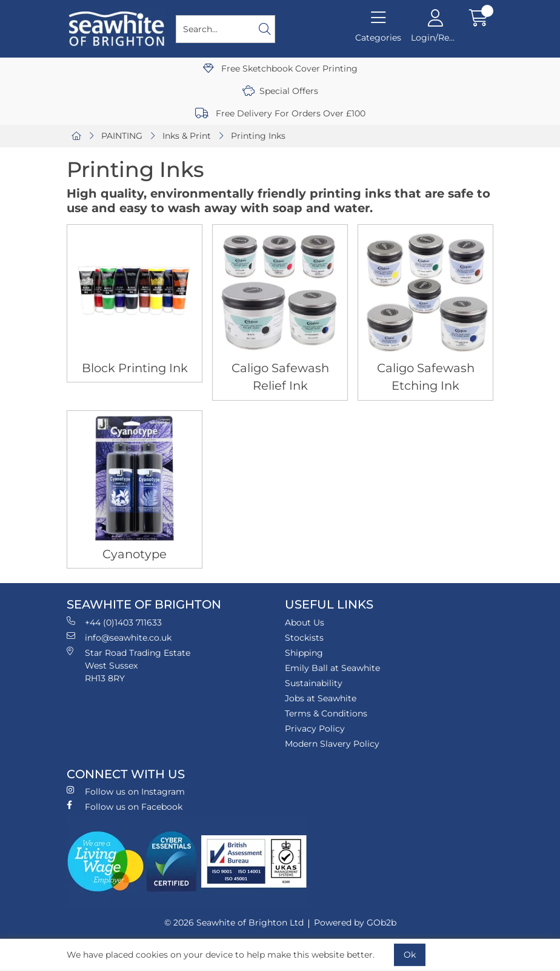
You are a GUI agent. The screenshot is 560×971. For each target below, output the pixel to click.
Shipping (304, 653)
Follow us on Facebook (125, 806)
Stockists (304, 638)
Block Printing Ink (135, 368)
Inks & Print (187, 136)
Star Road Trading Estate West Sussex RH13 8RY (128, 665)
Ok (410, 955)
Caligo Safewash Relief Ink (280, 377)
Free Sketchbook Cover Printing (280, 68)
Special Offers (280, 91)
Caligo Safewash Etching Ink (426, 377)
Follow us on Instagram (126, 791)
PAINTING (122, 136)
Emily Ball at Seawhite (332, 668)
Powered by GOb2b (355, 923)
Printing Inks (258, 136)
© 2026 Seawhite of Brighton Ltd (234, 923)
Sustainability (314, 683)
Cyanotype (135, 554)
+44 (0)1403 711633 (114, 622)
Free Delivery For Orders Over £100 (280, 113)
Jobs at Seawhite (321, 698)
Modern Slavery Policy (332, 744)
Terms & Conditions (326, 713)
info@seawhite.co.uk (119, 637)
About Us (305, 622)
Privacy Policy (315, 729)
